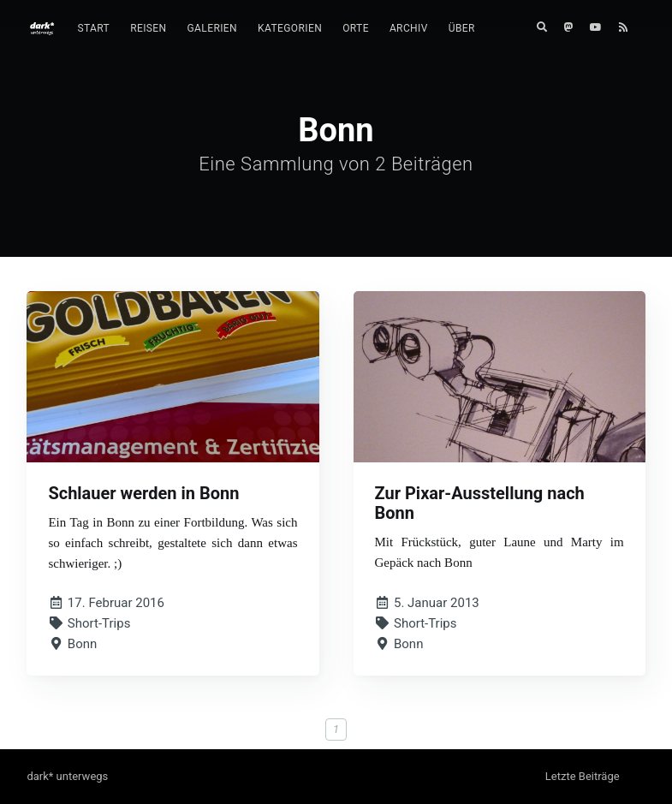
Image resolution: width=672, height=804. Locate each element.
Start (93, 28)
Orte (356, 28)
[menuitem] (93, 29)
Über (462, 28)
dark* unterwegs (67, 776)
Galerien (213, 28)
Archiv (409, 28)
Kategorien (290, 28)
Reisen (148, 28)
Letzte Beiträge (583, 776)
